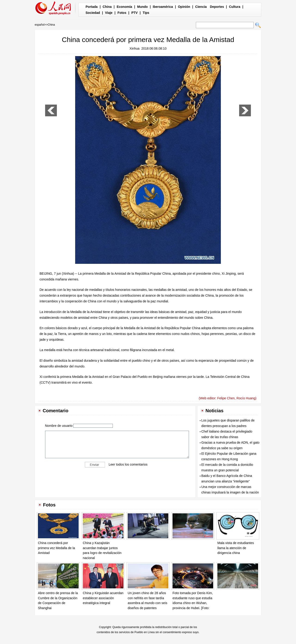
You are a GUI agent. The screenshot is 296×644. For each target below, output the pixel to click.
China (107, 7)
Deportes (217, 7)
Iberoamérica (163, 7)
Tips (146, 13)
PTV (134, 13)
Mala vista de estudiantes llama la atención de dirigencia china (236, 548)
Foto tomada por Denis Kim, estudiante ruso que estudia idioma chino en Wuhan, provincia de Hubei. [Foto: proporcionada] (193, 603)
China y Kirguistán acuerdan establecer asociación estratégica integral (103, 598)
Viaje (109, 13)
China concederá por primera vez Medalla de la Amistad (56, 548)
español (40, 25)
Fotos (122, 13)
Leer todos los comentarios (128, 464)
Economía (124, 7)
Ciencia (201, 7)
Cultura (235, 7)
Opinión (184, 7)
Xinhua (135, 48)
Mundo (142, 7)
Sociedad (93, 13)
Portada (92, 7)
